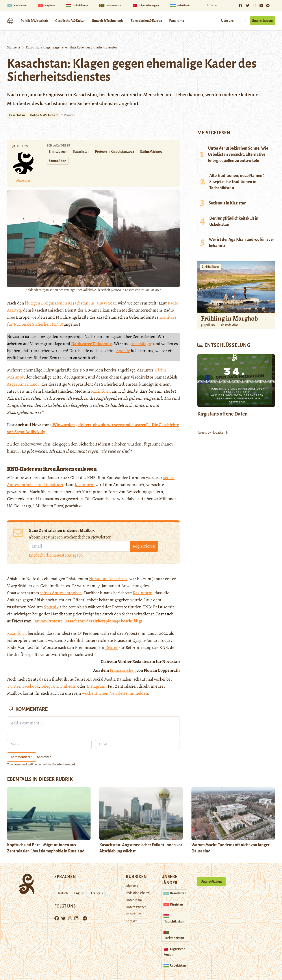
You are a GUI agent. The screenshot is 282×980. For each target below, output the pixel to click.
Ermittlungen (58, 152)
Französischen (123, 670)
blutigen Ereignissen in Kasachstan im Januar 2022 (71, 303)
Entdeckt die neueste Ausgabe (56, 555)
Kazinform (101, 391)
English (79, 893)
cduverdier (23, 180)
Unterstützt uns (263, 21)
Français (97, 893)
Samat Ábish (58, 161)
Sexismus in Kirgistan (228, 203)
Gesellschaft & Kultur (70, 21)
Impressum (134, 914)
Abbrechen (44, 757)
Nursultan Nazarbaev (108, 579)
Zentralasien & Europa (146, 21)
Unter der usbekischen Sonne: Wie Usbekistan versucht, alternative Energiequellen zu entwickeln (238, 154)
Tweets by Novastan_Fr (213, 432)
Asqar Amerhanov (23, 384)
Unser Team (134, 900)
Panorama (177, 21)
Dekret (111, 647)
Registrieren (144, 546)
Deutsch (62, 893)
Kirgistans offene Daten (223, 414)
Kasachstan (17, 115)
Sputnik (51, 607)
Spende (123, 351)
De (210, 6)
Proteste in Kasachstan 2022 (115, 152)
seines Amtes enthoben (61, 593)
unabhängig (141, 344)
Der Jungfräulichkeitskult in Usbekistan (234, 221)
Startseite (14, 47)
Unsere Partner (136, 907)
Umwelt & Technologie (108, 21)
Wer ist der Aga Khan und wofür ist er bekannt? (241, 243)
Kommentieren (22, 757)
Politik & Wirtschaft (34, 21)
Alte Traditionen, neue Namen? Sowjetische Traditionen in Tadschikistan (237, 182)
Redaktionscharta (137, 893)
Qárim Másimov (151, 152)
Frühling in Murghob (229, 318)
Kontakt (131, 921)
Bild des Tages (210, 267)
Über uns (227, 21)
